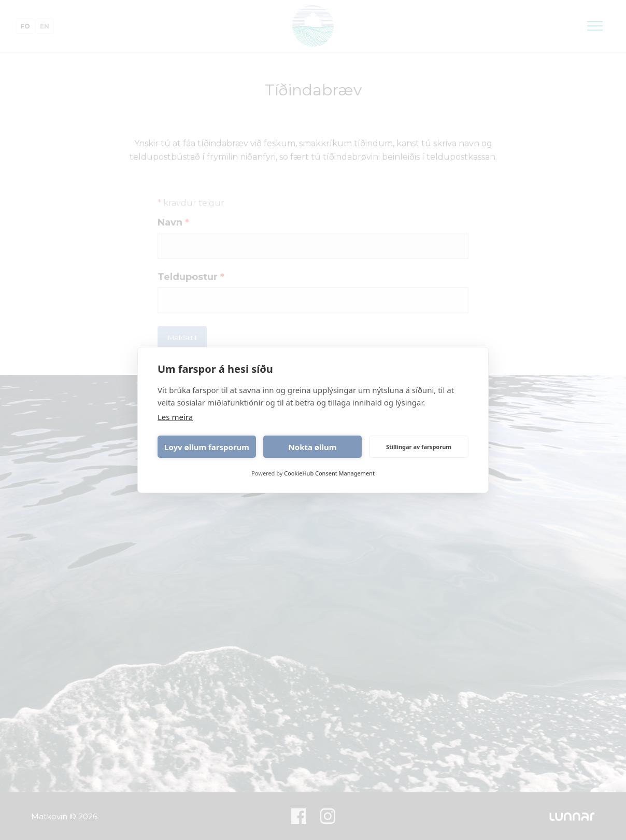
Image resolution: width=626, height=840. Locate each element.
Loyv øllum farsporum (207, 447)
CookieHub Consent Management (329, 473)
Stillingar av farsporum (419, 447)
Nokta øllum (313, 447)
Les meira (175, 417)
